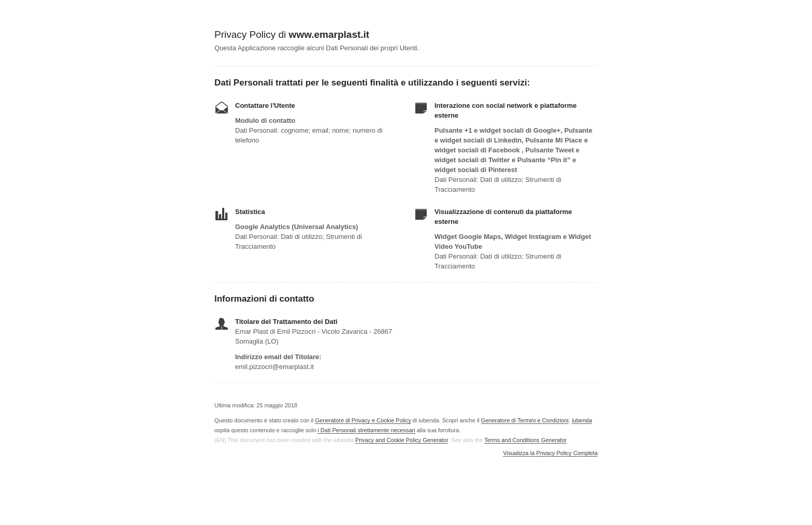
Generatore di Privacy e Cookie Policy (363, 420)
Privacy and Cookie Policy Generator (402, 440)
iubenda (582, 420)
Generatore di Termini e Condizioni (525, 420)
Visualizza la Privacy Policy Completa (550, 453)
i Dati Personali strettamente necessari (366, 430)
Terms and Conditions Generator (525, 440)
